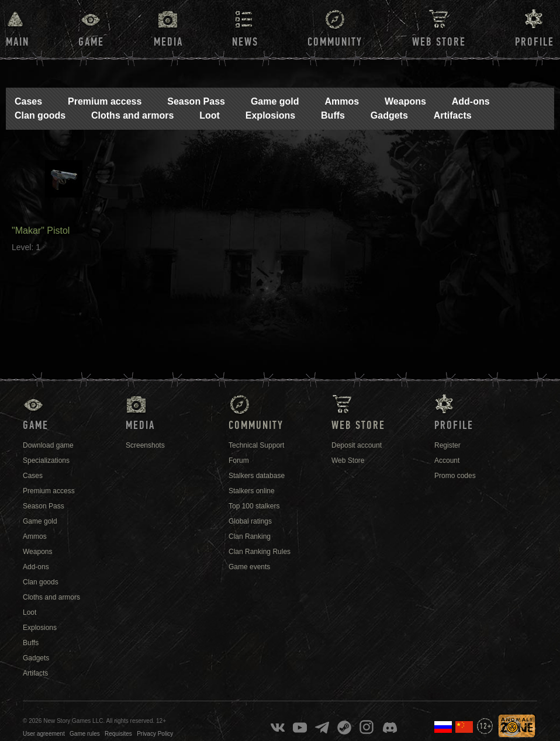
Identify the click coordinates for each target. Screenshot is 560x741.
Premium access (105, 101)
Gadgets (389, 115)
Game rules (85, 734)
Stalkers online (252, 491)
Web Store (439, 42)
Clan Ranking (250, 536)
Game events (249, 567)
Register (447, 445)
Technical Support (256, 445)
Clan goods (40, 115)
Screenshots (145, 445)
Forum (239, 460)
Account (447, 460)
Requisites (118, 734)
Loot (210, 115)
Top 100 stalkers (254, 506)
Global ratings (250, 521)
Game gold (275, 101)
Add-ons (471, 101)
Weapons (405, 101)
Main (18, 42)
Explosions (270, 115)
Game (91, 42)
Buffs (333, 115)
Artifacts (453, 115)
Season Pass (196, 101)
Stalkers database (257, 476)
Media (168, 42)
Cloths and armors (132, 115)
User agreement (44, 734)
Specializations (46, 460)
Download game (48, 445)
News (245, 42)
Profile (535, 42)
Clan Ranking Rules (260, 552)
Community (335, 42)
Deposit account (357, 445)
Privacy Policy (155, 734)
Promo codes (455, 476)
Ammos (342, 101)
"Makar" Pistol (41, 231)
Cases (28, 101)
